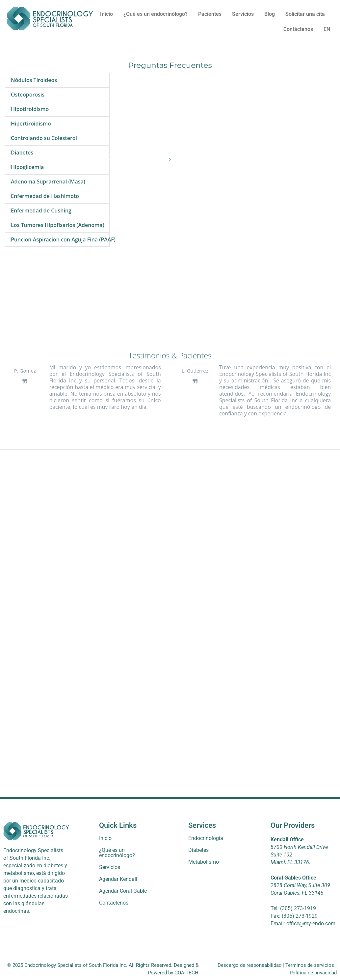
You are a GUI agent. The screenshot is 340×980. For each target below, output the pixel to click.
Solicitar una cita (305, 14)
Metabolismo (204, 862)
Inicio (106, 14)
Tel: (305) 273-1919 (293, 908)
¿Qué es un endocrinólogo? (156, 14)
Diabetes (198, 850)
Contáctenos (298, 29)
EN (327, 29)
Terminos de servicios (309, 965)
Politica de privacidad (313, 973)
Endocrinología (206, 838)
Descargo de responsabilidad (249, 965)
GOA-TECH (186, 973)
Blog (270, 14)
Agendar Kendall (118, 879)
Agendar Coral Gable (123, 891)
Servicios (243, 14)
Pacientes (210, 14)
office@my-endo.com (311, 924)
